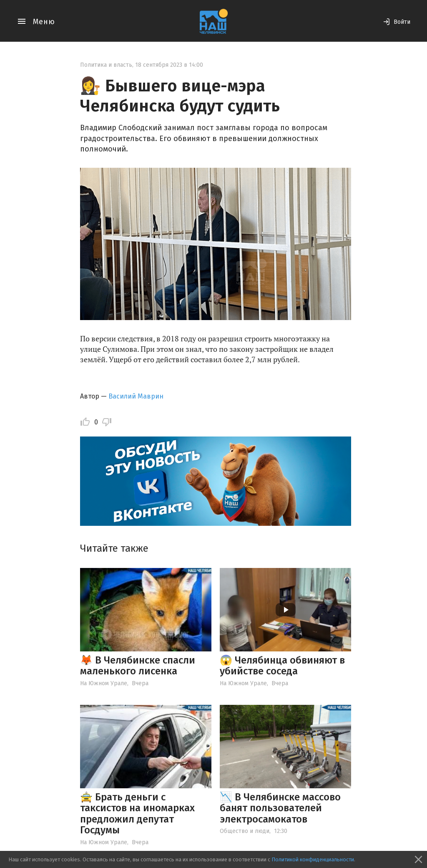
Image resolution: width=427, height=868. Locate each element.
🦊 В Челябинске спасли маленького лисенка (138, 666)
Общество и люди (245, 831)
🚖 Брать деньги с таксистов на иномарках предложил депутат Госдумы (137, 814)
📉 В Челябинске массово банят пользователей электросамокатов (280, 808)
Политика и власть (106, 65)
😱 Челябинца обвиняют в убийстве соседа (282, 666)
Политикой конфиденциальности (313, 859)
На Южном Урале (104, 683)
